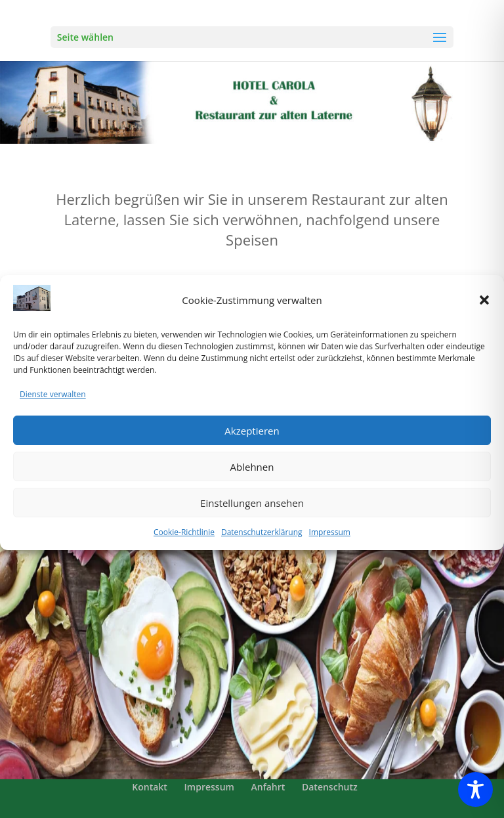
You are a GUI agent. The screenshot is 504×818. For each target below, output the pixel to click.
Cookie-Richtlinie (184, 542)
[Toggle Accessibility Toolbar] (475, 789)
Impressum (330, 542)
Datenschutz (330, 787)
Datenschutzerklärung (262, 542)
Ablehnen (252, 476)
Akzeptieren (252, 440)
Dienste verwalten (53, 404)
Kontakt (150, 787)
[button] (484, 310)
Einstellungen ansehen (252, 512)
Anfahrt (268, 787)
